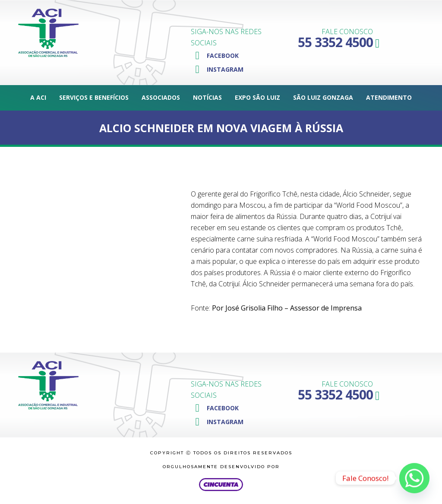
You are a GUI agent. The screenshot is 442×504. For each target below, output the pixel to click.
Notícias (207, 97)
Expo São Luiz (257, 97)
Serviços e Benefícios (94, 97)
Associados (161, 97)
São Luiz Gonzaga (323, 97)
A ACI (38, 97)
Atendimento (389, 97)
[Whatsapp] (414, 478)
